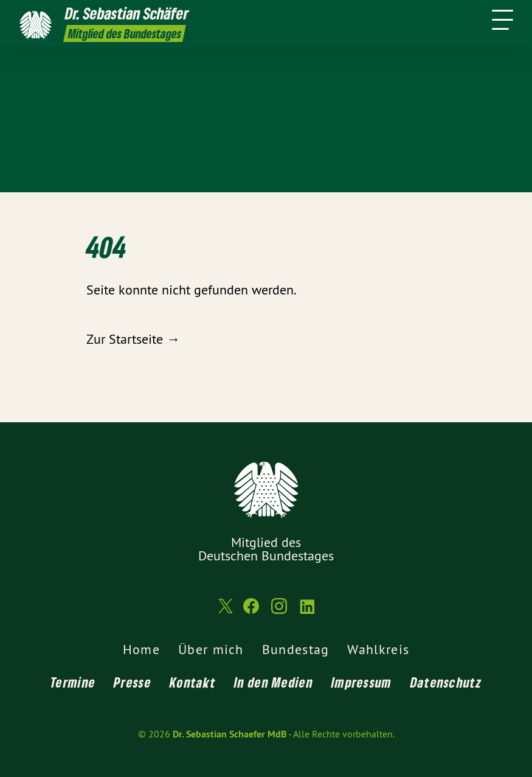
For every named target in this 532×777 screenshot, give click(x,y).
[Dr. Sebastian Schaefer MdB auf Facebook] (251, 611)
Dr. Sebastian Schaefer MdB (230, 734)
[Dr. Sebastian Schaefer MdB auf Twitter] (224, 611)
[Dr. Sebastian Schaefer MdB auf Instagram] (279, 611)
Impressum (362, 682)
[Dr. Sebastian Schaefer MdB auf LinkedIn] (307, 611)
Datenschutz (446, 682)
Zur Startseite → (133, 339)
